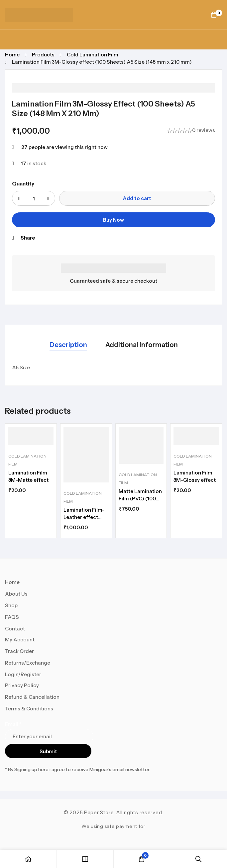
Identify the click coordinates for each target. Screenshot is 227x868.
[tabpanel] (113, 368)
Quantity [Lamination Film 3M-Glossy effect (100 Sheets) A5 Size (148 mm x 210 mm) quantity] (23, 184)
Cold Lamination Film (93, 55)
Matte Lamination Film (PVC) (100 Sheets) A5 (140, 499)
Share (28, 238)
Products (43, 55)
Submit (48, 751)
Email (13, 724)
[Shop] (85, 859)
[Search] (199, 859)
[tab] (68, 345)
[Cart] (214, 15)
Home (12, 55)
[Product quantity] (34, 198)
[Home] (28, 859)
